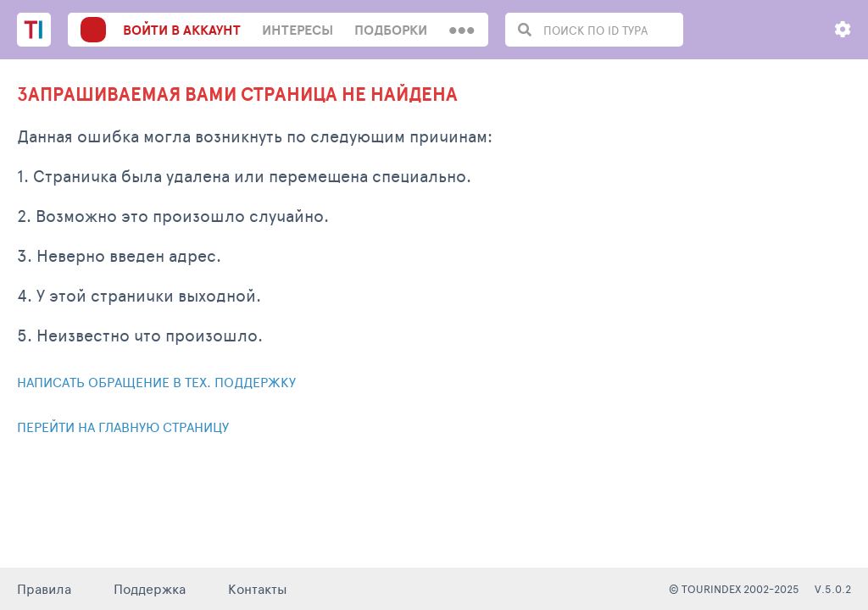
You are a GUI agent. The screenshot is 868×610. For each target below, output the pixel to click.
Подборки (391, 30)
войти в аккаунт (182, 30)
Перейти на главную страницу (123, 427)
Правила (44, 588)
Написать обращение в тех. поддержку (156, 382)
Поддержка (150, 588)
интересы (298, 30)
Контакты (258, 588)
